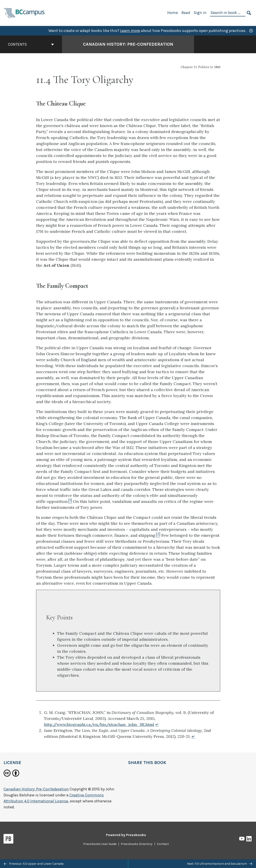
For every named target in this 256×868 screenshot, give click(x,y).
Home (173, 13)
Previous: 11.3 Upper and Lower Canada (34, 864)
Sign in (200, 13)
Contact (163, 844)
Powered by (126, 835)
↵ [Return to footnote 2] (193, 736)
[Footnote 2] (158, 535)
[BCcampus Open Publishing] (24, 13)
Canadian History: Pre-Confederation (36, 789)
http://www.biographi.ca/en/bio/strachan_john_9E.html (99, 724)
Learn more (130, 31)
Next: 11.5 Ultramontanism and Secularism (220, 864)
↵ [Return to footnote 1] (157, 724)
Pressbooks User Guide (100, 844)
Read (186, 13)
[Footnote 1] (70, 501)
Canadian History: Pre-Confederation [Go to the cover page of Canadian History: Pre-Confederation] (128, 44)
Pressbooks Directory (137, 844)
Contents (31, 44)
